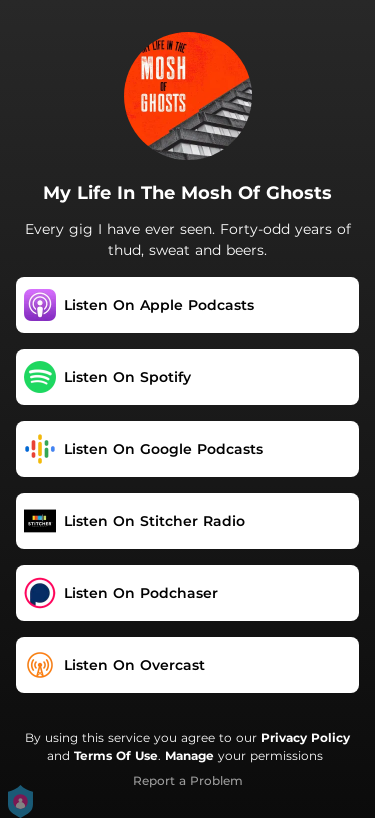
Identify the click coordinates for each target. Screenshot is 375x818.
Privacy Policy (305, 737)
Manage (189, 755)
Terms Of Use (116, 755)
